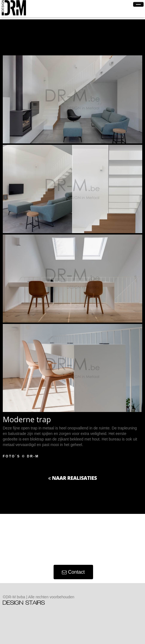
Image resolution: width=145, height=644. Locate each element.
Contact (73, 572)
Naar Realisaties (72, 478)
